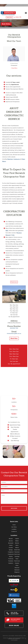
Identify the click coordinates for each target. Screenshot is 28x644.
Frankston (11, 561)
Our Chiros (14, 527)
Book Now (14, 338)
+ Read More (14, 68)
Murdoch (19, 233)
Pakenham (17, 552)
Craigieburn (11, 552)
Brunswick (11, 543)
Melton (17, 541)
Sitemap (24, 636)
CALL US (18, 17)
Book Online (9, 17)
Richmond (17, 570)
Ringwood (17, 572)
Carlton (11, 545)
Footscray (11, 559)
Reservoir (17, 568)
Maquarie (8, 235)
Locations (14, 402)
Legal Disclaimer (11, 636)
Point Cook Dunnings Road (17, 556)
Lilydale (17, 539)
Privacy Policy (5, 636)
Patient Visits (14, 417)
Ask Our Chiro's (16, 620)
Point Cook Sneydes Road (17, 563)
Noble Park (17, 550)
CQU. (13, 235)
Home (14, 525)
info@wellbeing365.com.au (9, 20)
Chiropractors (14, 410)
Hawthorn (11, 563)
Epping (11, 556)
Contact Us (14, 531)
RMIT (7, 231)
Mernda (17, 543)
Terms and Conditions (18, 636)
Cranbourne (11, 554)
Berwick (11, 539)
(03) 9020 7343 (14, 328)
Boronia (11, 541)
